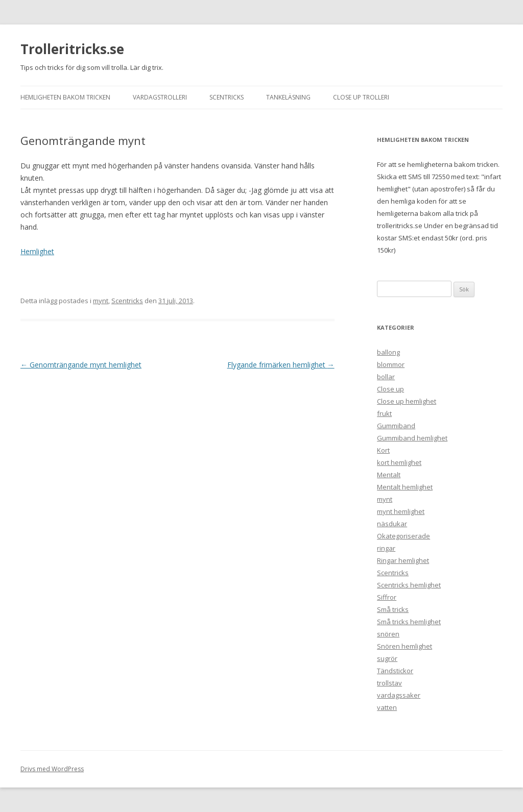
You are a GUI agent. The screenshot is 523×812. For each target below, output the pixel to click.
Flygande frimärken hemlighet (281, 365)
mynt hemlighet (401, 511)
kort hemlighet (399, 462)
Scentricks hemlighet (409, 585)
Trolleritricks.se (72, 49)
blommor (391, 364)
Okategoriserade (403, 536)
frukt (384, 413)
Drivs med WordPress (52, 769)
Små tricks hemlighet (409, 622)
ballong (388, 352)
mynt (101, 301)
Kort (383, 450)
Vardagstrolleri (160, 97)
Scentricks (227, 97)
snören (388, 634)
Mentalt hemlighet (405, 487)
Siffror (387, 597)
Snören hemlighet (405, 646)
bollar (386, 377)
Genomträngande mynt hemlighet (81, 365)
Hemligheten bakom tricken (65, 97)
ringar (386, 548)
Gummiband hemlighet (412, 438)
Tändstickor (395, 671)
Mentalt (389, 475)
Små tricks (393, 609)
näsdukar (392, 524)
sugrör (387, 658)
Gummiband (396, 426)
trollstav (389, 683)
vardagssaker (399, 695)
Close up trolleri (361, 97)
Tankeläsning (288, 97)
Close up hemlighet (407, 401)
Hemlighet (37, 251)
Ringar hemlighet (403, 560)
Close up (390, 389)
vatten (387, 707)
